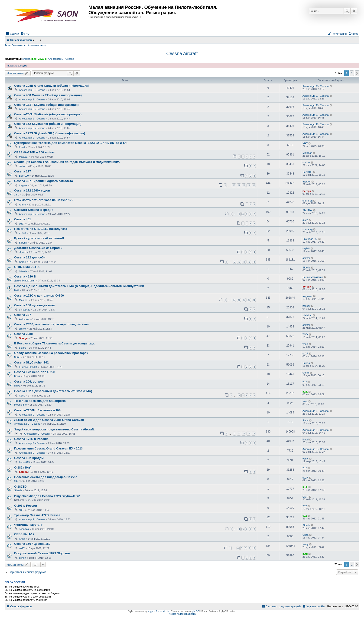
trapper (23, 185)
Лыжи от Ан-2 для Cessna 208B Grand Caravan (49, 420)
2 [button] (352, 73)
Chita (22, 539)
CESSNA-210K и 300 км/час (34, 152)
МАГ (17, 290)
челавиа (24, 529)
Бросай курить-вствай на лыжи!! (39, 238)
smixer (26, 59)
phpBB (196, 611)
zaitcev (306, 306)
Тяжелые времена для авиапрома (40, 401)
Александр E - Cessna (61, 59)
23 (249, 300)
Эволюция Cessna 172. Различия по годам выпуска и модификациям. (67, 162)
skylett (23, 252)
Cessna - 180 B (25, 276)
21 (239, 300)
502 (305, 516)
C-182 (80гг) (23, 467)
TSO (305, 334)
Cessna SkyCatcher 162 (31, 362)
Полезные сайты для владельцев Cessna (46, 477)
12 (249, 262)
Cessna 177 (23, 171)
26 (234, 185)
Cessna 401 (23, 219)
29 (249, 185)
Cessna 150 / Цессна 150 (32, 544)
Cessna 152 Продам (29, 458)
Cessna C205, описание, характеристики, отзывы (51, 324)
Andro (22, 205)
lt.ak (34, 59)
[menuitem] (25, 34)
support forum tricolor (159, 611)
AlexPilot (307, 210)
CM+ (305, 497)
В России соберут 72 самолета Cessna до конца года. (55, 343)
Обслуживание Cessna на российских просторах (51, 353)
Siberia (23, 243)
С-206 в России (26, 506)
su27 (22, 224)
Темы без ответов (15, 45)
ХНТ (305, 143)
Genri (306, 373)
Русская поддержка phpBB (182, 614)
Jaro (17, 195)
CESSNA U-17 (24, 534)
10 (239, 262)
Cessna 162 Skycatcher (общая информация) (48, 124)
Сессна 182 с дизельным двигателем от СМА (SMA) (53, 391)
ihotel (305, 439)
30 (254, 185)
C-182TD (20, 487)
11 (244, 262)
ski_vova (307, 296)
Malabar (24, 157)
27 (239, 185)
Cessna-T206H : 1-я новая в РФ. (38, 410)
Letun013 (24, 462)
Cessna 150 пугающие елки (35, 305)
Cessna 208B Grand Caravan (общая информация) (52, 86)
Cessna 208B (24, 334)
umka (17, 386)
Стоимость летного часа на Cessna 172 (44, 200)
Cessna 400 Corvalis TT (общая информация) (48, 95)
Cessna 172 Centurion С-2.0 (34, 372)
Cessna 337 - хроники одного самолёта (44, 181)
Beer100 (24, 176)
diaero (23, 348)
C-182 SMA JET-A (27, 267)
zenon (23, 558)
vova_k (42, 59)
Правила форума (17, 66)
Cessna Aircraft (182, 53)
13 (254, 262)
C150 (22, 396)
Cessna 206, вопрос (29, 382)
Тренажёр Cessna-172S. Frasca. (38, 515)
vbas (305, 344)
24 (254, 300)
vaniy (305, 459)
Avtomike (24, 319)
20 (234, 300)
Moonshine (20, 405)
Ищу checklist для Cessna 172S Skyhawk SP (47, 496)
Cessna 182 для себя (30, 257)
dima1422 (25, 310)
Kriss (17, 376)
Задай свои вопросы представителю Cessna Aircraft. (54, 429)
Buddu (306, 363)
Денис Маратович (25, 281)
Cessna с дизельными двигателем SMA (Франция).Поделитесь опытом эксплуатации (79, 286)
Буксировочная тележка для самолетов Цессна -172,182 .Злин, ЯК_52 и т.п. (71, 143)
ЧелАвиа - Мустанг (28, 525)
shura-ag (307, 201)
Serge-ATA (25, 262)
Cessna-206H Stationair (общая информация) (48, 114)
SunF (17, 357)
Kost (305, 401)
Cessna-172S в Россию (31, 439)
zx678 (22, 233)
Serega (307, 191)
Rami (305, 420)
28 (244, 185)
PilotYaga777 (310, 239)
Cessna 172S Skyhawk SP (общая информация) (50, 133)
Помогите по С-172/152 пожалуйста (41, 229)
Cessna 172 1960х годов (32, 190)
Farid (22, 147)
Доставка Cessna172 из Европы (38, 248)
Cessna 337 (23, 315)
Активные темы (37, 45)
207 (305, 382)
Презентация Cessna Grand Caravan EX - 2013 (48, 448)
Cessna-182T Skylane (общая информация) (46, 105)
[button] (357, 73)
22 (244, 300)
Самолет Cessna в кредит (34, 210)
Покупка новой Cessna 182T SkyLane (42, 553)
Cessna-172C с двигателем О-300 (39, 296)
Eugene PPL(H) (28, 367)
